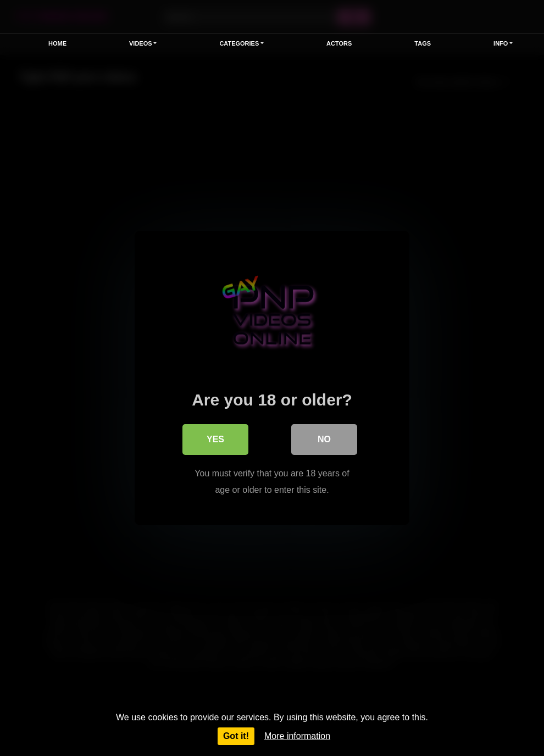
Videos (141, 43)
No (324, 439)
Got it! (236, 736)
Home (57, 43)
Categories (239, 43)
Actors (339, 43)
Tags (423, 43)
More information (297, 736)
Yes (215, 439)
